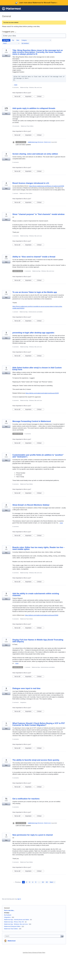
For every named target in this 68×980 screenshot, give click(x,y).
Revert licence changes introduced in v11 (31, 183)
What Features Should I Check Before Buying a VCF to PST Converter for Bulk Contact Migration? (39, 724)
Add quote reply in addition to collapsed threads (34, 108)
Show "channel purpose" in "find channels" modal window (38, 214)
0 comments (16, 87)
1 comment (15, 193)
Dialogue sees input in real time (26, 688)
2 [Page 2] (27, 882)
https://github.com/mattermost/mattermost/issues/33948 (42, 615)
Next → (52, 882)
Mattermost (12, 941)
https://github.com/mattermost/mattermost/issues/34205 (42, 393)
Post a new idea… (9, 910)
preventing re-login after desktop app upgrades (33, 333)
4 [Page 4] (33, 882)
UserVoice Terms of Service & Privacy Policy (34, 953)
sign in (19, 899)
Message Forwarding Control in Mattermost (32, 421)
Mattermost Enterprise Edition (12, 926)
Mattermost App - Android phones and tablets (31, 312)
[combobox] (33, 936)
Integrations (23, 702)
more (16, 85)
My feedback (25, 43)
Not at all (18, 97)
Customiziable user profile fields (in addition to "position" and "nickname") (38, 456)
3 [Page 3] (30, 882)
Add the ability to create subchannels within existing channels (36, 594)
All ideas (7, 913)
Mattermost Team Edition (27, 126)
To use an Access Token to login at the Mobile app (35, 292)
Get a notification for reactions (26, 799)
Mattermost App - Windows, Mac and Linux (31, 87)
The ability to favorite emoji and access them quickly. (36, 760)
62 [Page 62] (43, 882)
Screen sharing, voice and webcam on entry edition (35, 154)
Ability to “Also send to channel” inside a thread (34, 257)
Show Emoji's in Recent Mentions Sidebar (31, 505)
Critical (40, 97)
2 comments (16, 236)
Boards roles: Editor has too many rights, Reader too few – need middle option (39, 548)
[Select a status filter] (11, 43)
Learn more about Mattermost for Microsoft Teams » (38, 3)
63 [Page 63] (47, 882)
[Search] (62, 936)
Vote (6, 56)
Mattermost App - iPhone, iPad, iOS (14, 922)
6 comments (16, 807)
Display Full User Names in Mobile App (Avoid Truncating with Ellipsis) (38, 641)
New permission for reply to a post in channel (33, 835)
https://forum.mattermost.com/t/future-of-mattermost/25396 (46, 186)
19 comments (16, 126)
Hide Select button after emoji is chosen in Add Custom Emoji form (37, 369)
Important (29, 97)
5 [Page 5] (36, 882)
